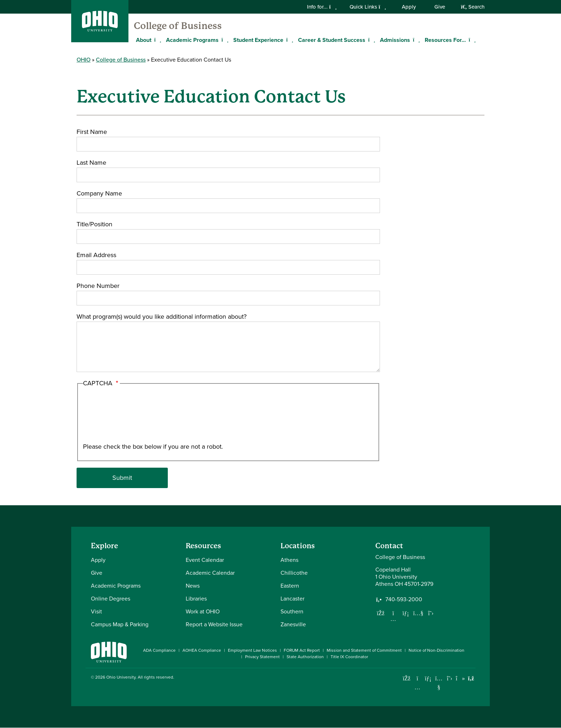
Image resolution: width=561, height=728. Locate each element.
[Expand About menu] (157, 40)
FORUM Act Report (302, 650)
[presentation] (112, 416)
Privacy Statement (262, 657)
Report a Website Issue (214, 624)
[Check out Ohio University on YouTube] (439, 683)
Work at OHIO (203, 611)
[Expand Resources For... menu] (471, 40)
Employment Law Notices (252, 650)
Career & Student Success (332, 40)
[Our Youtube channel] (418, 613)
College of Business (178, 26)
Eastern (290, 586)
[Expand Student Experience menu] (289, 40)
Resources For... (445, 40)
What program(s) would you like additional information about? (162, 317)
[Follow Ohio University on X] (450, 678)
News (193, 586)
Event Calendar (205, 560)
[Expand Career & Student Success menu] (371, 40)
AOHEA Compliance (202, 650)
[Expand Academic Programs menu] (224, 40)
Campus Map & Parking (120, 624)
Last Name (91, 163)
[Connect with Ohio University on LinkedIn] (428, 678)
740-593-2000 (404, 599)
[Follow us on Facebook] (381, 613)
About (144, 40)
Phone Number (98, 286)
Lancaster (292, 599)
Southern (292, 611)
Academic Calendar (210, 573)
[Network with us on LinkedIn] (406, 613)
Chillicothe (294, 573)
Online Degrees (111, 599)
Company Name (99, 193)
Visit (96, 611)
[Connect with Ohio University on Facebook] (407, 678)
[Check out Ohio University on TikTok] (460, 678)
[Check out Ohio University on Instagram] (417, 687)
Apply (409, 7)
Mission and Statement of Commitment (364, 650)
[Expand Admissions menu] (415, 40)
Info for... (322, 7)
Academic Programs (192, 40)
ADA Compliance (159, 650)
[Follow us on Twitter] (431, 613)
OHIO (84, 60)
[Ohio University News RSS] (471, 678)
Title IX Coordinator (349, 657)
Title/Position (94, 224)
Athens (289, 560)
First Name (92, 132)
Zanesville (293, 624)
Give (440, 7)
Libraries (196, 599)
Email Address (96, 255)
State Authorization (305, 657)
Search (473, 7)
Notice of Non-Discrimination (436, 650)
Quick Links (368, 7)
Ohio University (121, 677)
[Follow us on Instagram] (393, 619)
